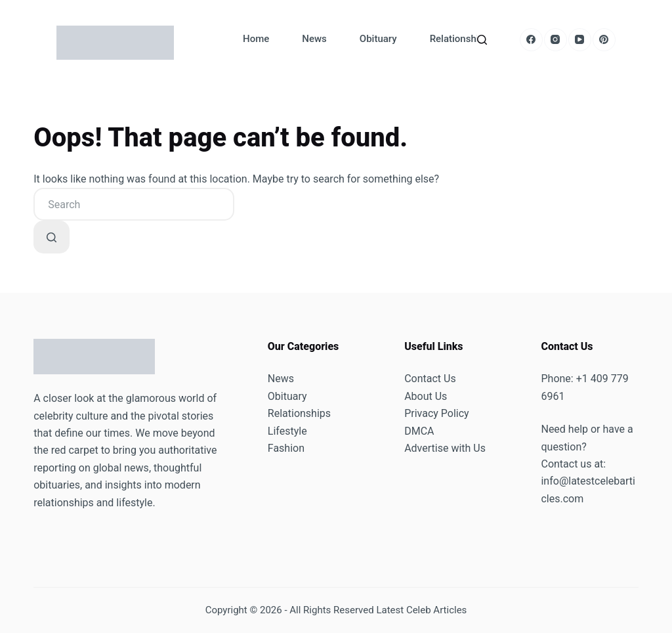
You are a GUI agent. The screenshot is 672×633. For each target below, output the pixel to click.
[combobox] (134, 204)
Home (256, 39)
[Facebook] (531, 40)
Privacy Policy (437, 413)
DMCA (419, 431)
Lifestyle (287, 431)
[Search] (482, 40)
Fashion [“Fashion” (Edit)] (286, 448)
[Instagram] (556, 40)
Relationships (460, 39)
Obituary (378, 39)
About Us (426, 396)
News (314, 39)
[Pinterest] (604, 40)
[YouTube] (580, 40)
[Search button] (52, 237)
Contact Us (430, 379)
